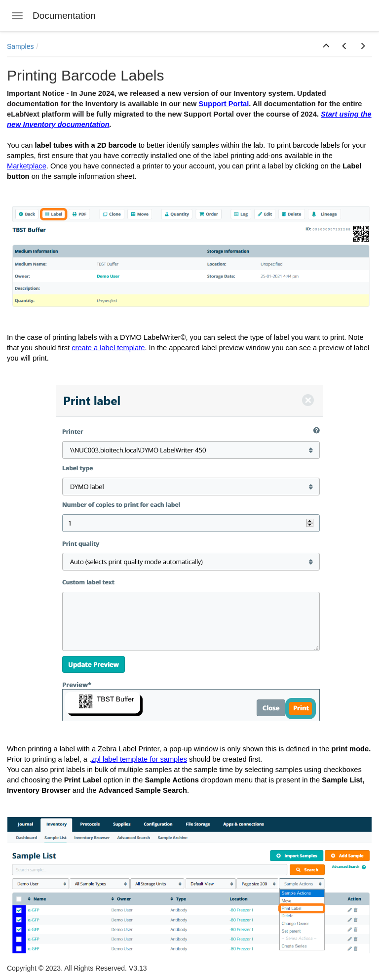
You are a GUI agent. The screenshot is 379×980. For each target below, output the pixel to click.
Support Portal (224, 104)
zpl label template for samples (139, 759)
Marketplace (27, 166)
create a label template (108, 348)
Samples (20, 46)
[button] (326, 46)
